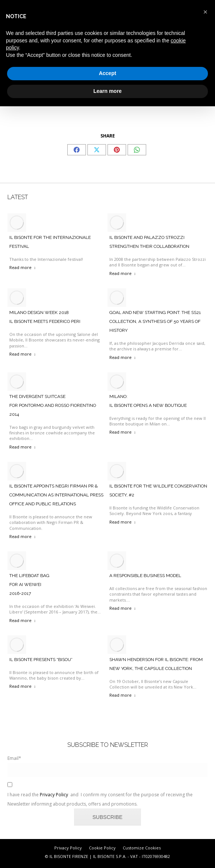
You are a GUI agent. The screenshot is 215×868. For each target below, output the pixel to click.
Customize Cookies (142, 848)
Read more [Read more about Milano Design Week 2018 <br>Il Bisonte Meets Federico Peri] (22, 354)
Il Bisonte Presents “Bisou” (41, 660)
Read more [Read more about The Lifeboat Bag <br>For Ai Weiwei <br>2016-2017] (22, 620)
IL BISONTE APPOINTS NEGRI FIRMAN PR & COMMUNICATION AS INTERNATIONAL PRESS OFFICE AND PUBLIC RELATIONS (56, 495)
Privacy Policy (54, 795)
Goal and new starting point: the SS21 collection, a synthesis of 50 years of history (155, 321)
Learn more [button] (107, 91)
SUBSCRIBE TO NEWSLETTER (108, 745)
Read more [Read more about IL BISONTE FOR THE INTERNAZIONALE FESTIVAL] (22, 267)
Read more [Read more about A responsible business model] (122, 608)
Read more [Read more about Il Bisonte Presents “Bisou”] (22, 686)
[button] (205, 12)
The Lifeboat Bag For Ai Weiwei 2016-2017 (29, 584)
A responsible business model (145, 576)
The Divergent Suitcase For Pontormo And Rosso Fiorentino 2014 (53, 405)
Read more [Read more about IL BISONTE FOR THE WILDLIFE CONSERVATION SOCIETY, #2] (122, 522)
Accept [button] (108, 73)
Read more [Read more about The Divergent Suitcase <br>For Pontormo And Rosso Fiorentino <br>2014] (22, 447)
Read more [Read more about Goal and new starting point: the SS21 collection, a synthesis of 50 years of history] (122, 357)
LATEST (18, 197)
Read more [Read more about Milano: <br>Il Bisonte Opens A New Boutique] (122, 432)
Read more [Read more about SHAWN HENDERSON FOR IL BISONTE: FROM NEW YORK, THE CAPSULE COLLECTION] (122, 695)
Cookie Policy (102, 848)
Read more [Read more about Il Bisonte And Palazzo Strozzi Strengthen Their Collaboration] (122, 273)
